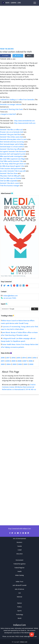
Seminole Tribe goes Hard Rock (10, 135)
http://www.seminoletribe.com (24, 121)
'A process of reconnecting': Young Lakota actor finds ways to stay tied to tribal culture (19, 328)
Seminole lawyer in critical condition (12, 147)
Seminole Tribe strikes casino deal (11, 137)
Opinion (19, 603)
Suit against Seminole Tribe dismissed (13, 152)
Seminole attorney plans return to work (13, 139)
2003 (14, 364)
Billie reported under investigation (12, 156)
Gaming (14, 3)
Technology (19, 615)
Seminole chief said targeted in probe (13, 154)
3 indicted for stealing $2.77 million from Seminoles (17, 100)
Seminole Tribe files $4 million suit (11, 130)
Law (20, 593)
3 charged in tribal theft (8, 114)
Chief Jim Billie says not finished (11, 178)
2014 (24, 358)
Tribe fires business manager (10, 186)
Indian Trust (20, 582)
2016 (13, 358)
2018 (3, 358)
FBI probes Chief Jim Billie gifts (10, 176)
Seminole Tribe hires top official (11, 149)
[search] (15, 309)
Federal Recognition (20, 564)
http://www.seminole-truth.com (25, 123)
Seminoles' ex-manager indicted (11, 105)
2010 (8, 361)
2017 (8, 358)
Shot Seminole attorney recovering (12, 142)
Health (20, 571)
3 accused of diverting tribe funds (12, 109)
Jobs (19, 3)
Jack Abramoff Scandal (19, 585)
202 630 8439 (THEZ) (10, 298)
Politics (20, 607)
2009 (13, 361)
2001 (26, 364)
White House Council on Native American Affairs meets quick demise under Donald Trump (18, 322)
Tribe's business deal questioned (11, 169)
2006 (31, 361)
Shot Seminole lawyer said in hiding (12, 144)
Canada (19, 546)
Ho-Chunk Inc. (22, 631)
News (7, 3)
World (19, 618)
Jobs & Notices (19, 589)
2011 (3, 361)
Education (20, 554)
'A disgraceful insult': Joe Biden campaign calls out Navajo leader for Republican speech (18, 340)
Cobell (20, 550)
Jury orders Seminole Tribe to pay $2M (13, 171)
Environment (20, 560)
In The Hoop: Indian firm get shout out (13, 164)
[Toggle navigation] (35, 3)
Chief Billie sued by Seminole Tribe (12, 161)
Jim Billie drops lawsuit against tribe (12, 166)
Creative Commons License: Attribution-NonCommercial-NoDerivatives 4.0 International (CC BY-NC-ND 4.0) (19, 387)
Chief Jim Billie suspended (8, 181)
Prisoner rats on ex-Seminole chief (12, 132)
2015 (19, 358)
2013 (29, 358)
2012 (35, 358)
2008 (19, 361)
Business (19, 542)
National (19, 597)
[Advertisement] (19, 28)
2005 (3, 364)
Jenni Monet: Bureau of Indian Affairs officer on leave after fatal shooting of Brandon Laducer (19, 334)
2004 (9, 364)
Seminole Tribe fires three (9, 174)
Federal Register (19, 568)
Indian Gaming (19, 575)
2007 (25, 361)
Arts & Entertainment (19, 539)
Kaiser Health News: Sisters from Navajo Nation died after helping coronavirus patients (19, 346)
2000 (31, 364)
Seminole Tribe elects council (10, 183)
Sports (19, 611)
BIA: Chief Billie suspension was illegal (13, 159)
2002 (20, 364)
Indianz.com (24, 642)
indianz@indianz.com (10, 296)
